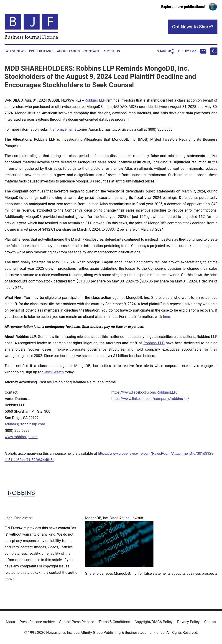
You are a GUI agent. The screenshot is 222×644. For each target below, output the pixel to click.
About (10, 622)
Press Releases (41, 51)
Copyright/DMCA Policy (154, 622)
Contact (92, 51)
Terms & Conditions (114, 622)
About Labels (68, 51)
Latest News (15, 51)
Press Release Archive (37, 622)
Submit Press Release (77, 622)
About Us (112, 51)
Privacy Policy (188, 622)
